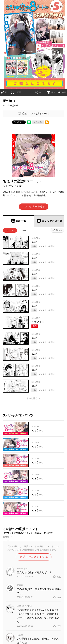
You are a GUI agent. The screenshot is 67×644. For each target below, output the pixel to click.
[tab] (18, 221)
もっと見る (32, 398)
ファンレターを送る (34, 206)
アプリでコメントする (34, 557)
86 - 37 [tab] (10, 230)
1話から (59, 230)
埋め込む (39, 122)
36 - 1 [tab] (25, 230)
